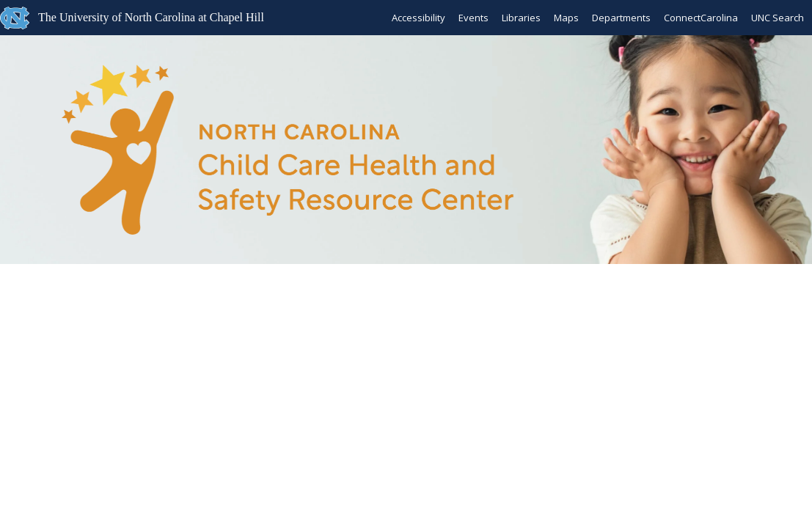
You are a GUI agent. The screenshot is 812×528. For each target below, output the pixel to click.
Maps (566, 18)
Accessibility (418, 18)
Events (473, 18)
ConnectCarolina (701, 18)
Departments (621, 18)
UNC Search (778, 18)
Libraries (521, 18)
